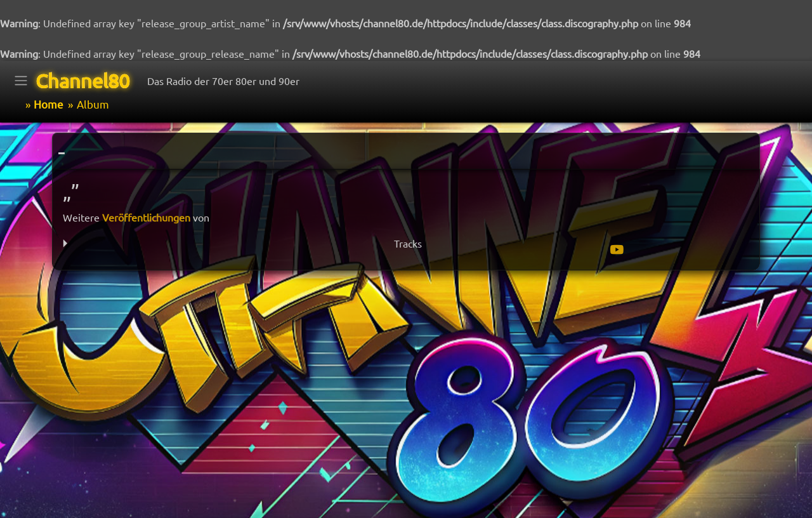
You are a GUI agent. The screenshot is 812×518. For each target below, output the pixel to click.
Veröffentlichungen (146, 217)
